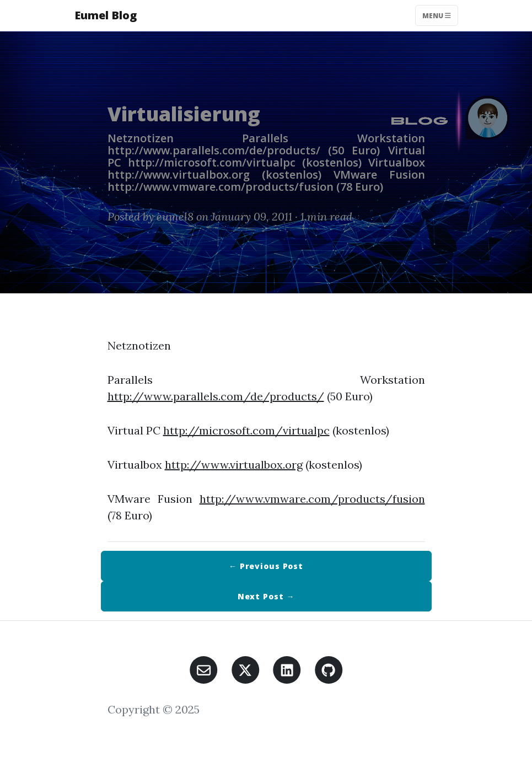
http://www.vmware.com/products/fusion (312, 499)
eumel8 (175, 216)
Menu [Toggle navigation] (437, 15)
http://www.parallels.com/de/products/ (216, 396)
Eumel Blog (106, 15)
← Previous (266, 566)
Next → (266, 596)
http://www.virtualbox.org (234, 465)
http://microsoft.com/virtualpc (246, 430)
